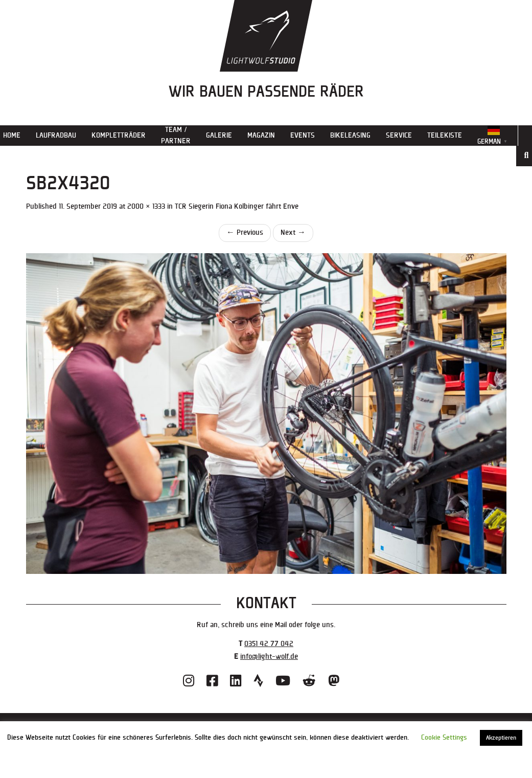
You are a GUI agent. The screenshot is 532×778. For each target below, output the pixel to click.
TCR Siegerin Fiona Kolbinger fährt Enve (237, 206)
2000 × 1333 (146, 206)
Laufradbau (56, 135)
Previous (245, 232)
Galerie (219, 135)
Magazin (261, 135)
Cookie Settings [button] (444, 738)
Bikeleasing (350, 135)
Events (303, 135)
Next (293, 232)
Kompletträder (119, 135)
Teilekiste (445, 135)
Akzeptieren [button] (501, 738)
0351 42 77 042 (269, 644)
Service (399, 135)
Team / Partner (176, 135)
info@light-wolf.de (269, 657)
